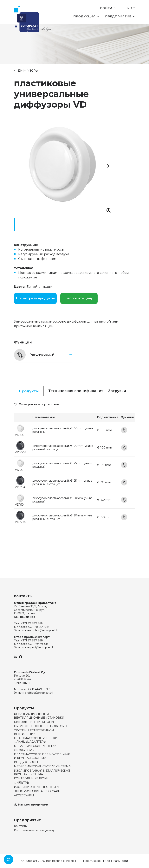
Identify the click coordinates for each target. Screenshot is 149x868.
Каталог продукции (31, 805)
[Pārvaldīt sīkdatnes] (9, 859)
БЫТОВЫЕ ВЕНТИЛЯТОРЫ (34, 722)
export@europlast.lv (41, 647)
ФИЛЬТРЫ (22, 783)
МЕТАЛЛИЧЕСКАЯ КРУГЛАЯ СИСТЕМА (42, 766)
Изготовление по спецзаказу (34, 830)
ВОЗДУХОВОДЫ (26, 762)
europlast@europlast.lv (43, 630)
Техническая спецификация (76, 391)
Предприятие (120, 16)
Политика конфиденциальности (105, 861)
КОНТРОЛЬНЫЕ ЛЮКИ (31, 778)
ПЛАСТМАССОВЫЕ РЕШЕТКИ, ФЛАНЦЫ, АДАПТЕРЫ (36, 740)
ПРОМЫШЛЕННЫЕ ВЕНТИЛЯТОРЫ (41, 726)
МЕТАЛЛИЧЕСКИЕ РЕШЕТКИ (35, 746)
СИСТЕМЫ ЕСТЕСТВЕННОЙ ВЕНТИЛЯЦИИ (34, 732)
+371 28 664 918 (38, 627)
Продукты (29, 391)
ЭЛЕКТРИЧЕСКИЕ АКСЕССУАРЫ (37, 791)
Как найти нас (25, 617)
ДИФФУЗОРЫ (28, 71)
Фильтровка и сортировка (36, 404)
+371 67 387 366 (32, 623)
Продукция (86, 16)
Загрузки (117, 391)
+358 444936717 (39, 689)
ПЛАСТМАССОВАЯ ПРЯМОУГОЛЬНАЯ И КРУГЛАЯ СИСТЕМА (42, 756)
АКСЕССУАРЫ (24, 795)
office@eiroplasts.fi (40, 693)
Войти (108, 8)
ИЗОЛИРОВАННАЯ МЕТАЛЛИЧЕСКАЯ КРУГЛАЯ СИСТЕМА (42, 772)
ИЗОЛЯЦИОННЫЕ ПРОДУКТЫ (37, 787)
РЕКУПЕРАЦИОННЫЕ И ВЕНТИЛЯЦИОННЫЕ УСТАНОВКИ (39, 716)
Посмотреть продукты (35, 298)
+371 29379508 (38, 644)
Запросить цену (79, 298)
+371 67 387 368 (32, 640)
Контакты (21, 826)
